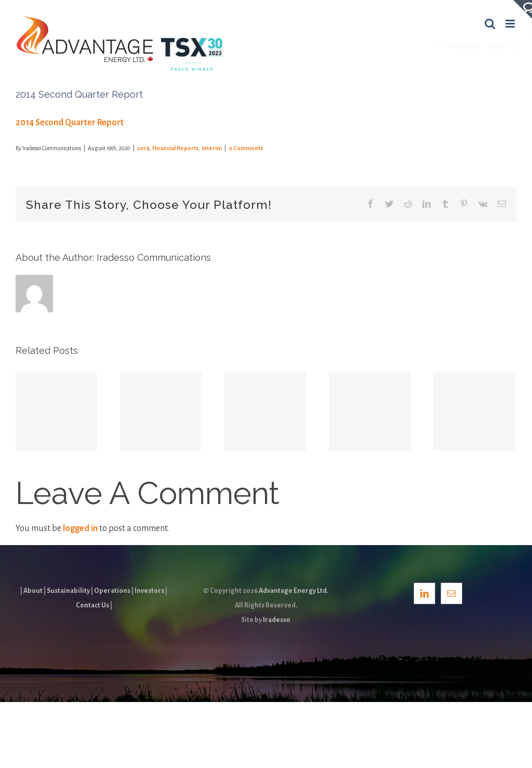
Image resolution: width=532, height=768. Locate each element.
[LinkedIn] (424, 593)
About (33, 591)
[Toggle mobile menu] (511, 24)
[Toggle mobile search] (490, 24)
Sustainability (68, 591)
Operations (112, 591)
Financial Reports (176, 148)
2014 (143, 148)
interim (212, 148)
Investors (149, 591)
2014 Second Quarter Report (70, 123)
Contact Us (92, 605)
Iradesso (277, 620)
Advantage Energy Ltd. (294, 591)
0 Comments (246, 148)
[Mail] (451, 593)
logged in (80, 528)
